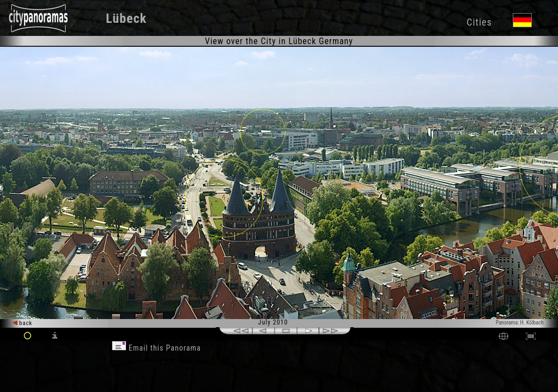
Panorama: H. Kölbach (520, 323)
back (23, 323)
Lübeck (126, 19)
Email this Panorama (156, 348)
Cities (479, 22)
